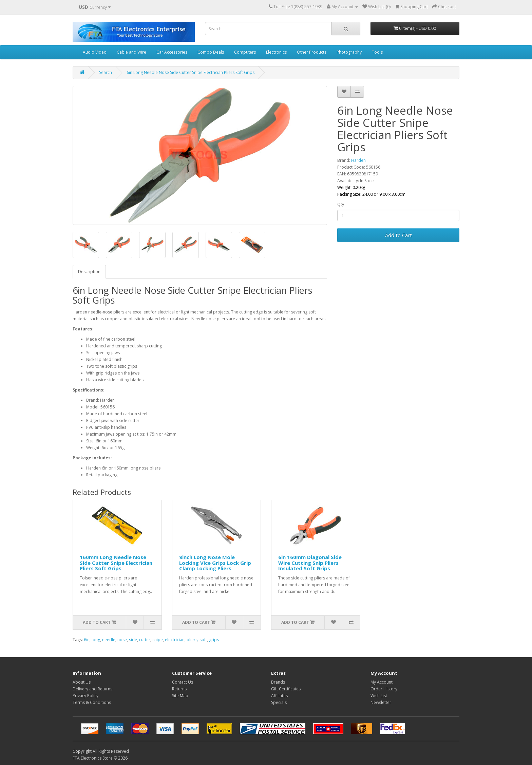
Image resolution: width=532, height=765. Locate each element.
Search (106, 72)
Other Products (312, 52)
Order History (384, 689)
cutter (145, 640)
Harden (358, 160)
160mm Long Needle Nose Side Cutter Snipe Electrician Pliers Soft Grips (116, 563)
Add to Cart (398, 235)
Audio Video (95, 52)
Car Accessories (172, 52)
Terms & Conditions (92, 702)
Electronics (276, 52)
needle (109, 640)
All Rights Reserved (111, 751)
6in (87, 640)
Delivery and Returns (92, 689)
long (96, 640)
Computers (245, 52)
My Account (382, 682)
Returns (179, 689)
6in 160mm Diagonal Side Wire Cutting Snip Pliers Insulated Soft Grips (310, 563)
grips (214, 640)
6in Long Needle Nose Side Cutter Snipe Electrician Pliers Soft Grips (191, 72)
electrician (175, 640)
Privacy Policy (85, 696)
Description (89, 272)
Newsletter (381, 702)
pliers (192, 640)
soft (203, 640)
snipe (158, 640)
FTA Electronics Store (93, 758)
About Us (82, 682)
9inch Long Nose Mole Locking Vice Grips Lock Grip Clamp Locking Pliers (215, 563)
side (133, 640)
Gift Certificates (286, 689)
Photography (349, 52)
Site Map (180, 696)
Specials (279, 702)
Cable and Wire (131, 52)
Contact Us (183, 682)
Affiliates (279, 696)
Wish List (379, 696)
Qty (341, 204)
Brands (278, 682)
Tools (377, 52)
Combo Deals (211, 52)
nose (122, 640)
